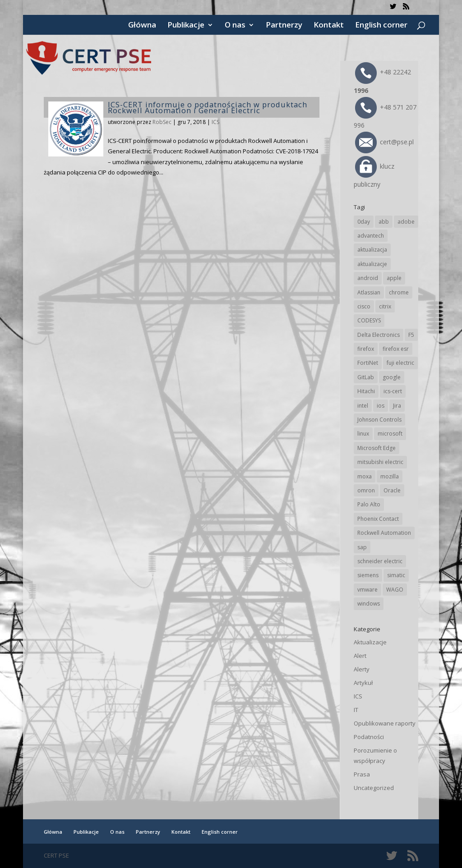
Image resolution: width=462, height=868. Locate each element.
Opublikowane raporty (385, 723)
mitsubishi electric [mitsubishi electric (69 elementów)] (380, 462)
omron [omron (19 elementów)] (366, 490)
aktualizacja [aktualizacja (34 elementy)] (372, 250)
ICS (215, 122)
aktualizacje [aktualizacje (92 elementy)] (372, 264)
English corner (381, 26)
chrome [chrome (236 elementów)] (399, 292)
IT (356, 710)
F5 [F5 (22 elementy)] (411, 335)
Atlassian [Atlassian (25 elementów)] (369, 292)
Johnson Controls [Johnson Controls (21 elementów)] (379, 420)
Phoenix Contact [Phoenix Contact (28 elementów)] (378, 519)
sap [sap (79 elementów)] (362, 547)
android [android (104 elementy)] (368, 278)
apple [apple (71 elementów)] (394, 278)
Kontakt (329, 26)
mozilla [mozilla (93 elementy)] (390, 476)
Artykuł (363, 683)
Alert (360, 656)
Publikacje (186, 26)
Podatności (369, 737)
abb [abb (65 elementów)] (384, 222)
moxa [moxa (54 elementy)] (365, 476)
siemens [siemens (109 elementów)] (368, 575)
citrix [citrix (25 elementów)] (385, 306)
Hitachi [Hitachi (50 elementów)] (366, 391)
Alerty (362, 669)
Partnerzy (284, 26)
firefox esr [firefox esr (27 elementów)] (396, 349)
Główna (142, 26)
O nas (235, 26)
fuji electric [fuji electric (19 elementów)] (400, 363)
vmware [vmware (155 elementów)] (367, 590)
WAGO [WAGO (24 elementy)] (395, 590)
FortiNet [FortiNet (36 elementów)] (368, 363)
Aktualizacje (370, 642)
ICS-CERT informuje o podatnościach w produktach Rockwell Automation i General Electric (208, 107)
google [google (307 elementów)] (392, 377)
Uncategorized (374, 788)
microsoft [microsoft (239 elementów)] (390, 434)
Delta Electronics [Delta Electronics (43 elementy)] (379, 335)
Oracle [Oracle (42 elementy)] (392, 490)
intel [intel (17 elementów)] (363, 406)
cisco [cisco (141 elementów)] (364, 306)
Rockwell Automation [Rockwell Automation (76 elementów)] (384, 533)
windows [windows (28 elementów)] (369, 604)
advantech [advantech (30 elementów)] (371, 236)
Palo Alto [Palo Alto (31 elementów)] (369, 504)
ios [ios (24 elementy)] (381, 406)
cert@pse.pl (384, 142)
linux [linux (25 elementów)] (363, 434)
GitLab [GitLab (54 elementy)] (366, 377)
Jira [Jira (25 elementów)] (397, 406)
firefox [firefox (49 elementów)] (366, 349)
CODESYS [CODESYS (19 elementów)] (369, 320)
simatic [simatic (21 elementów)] (396, 575)
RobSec (162, 122)
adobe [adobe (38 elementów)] (406, 222)
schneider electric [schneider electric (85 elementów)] (380, 561)
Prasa (362, 774)
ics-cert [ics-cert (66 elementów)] (393, 391)
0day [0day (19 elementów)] (364, 222)
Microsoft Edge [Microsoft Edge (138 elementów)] (377, 448)
